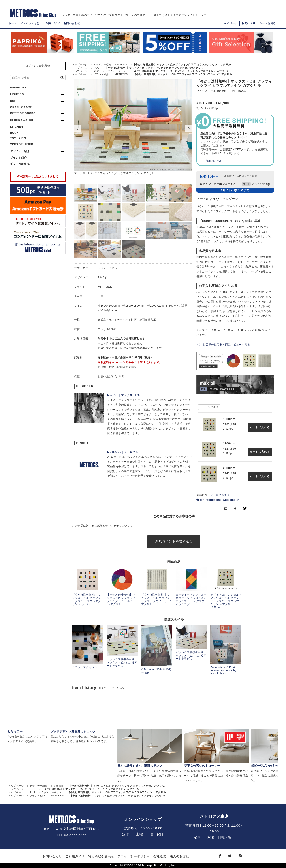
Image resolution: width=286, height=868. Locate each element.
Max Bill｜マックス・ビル (124, 395)
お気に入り (248, 23)
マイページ (231, 23)
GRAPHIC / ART (21, 107)
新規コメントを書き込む (174, 541)
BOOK (14, 133)
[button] (189, 129)
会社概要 (160, 856)
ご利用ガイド (52, 23)
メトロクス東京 (220, 495)
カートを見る (267, 23)
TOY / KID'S (18, 138)
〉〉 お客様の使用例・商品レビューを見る (223, 345)
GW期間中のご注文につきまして (38, 177)
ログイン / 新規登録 (38, 66)
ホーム (13, 23)
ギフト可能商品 (20, 164)
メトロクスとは (30, 23)
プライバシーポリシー (134, 856)
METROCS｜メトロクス (123, 452)
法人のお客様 (179, 856)
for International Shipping (218, 500)
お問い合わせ (72, 23)
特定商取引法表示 (101, 856)
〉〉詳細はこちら (212, 161)
